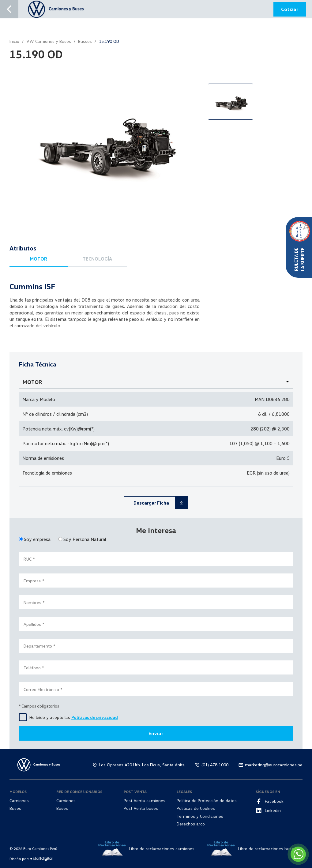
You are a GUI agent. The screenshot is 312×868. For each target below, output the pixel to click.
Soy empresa (37, 539)
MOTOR (39, 259)
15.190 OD (109, 41)
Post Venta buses (141, 808)
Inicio (14, 41)
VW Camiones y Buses (49, 41)
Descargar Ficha (160, 503)
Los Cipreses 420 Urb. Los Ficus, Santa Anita (142, 765)
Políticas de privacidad (95, 717)
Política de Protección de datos (207, 800)
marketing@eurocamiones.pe (274, 765)
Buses (15, 808)
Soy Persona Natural (85, 539)
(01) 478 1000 (215, 765)
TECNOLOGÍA (97, 259)
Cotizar (290, 9)
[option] (104, 142)
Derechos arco (191, 824)
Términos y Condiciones (200, 816)
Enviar (156, 733)
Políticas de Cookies (196, 808)
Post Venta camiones (145, 800)
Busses (85, 41)
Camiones (19, 800)
